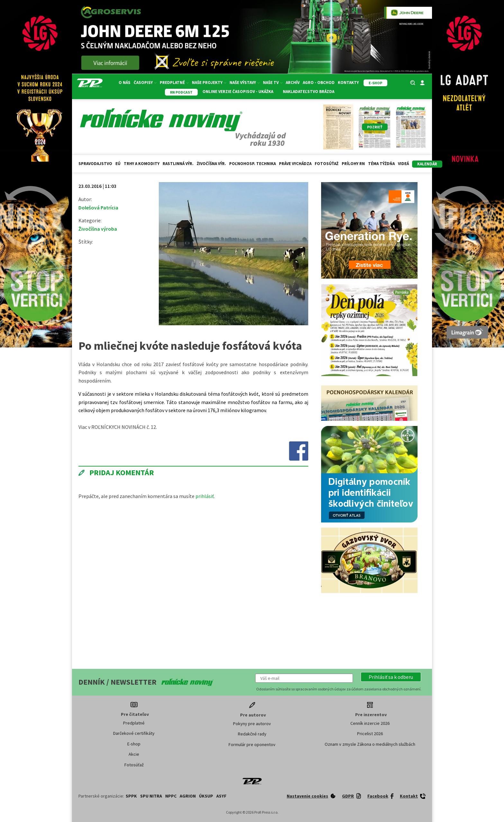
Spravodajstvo (95, 164)
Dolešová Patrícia (98, 208)
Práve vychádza (295, 164)
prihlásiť (205, 496)
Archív (293, 83)
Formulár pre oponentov (252, 744)
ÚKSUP (206, 796)
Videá (403, 164)
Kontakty (348, 83)
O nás (125, 83)
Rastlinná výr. (178, 164)
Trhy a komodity (142, 164)
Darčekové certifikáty (134, 733)
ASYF (221, 796)
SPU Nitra (151, 796)
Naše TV (273, 83)
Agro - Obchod (319, 83)
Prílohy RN (353, 164)
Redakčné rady (252, 734)
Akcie (134, 754)
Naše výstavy (245, 83)
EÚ (118, 164)
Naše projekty (209, 83)
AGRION (188, 796)
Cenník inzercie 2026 (370, 723)
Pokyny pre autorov (252, 724)
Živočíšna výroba (98, 229)
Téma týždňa (381, 164)
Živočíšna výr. (211, 164)
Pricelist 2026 (370, 734)
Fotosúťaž (327, 164)
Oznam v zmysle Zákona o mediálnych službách (370, 744)
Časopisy (145, 83)
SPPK (131, 796)
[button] (391, 677)
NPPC (171, 796)
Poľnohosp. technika (252, 164)
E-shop (134, 744)
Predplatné (174, 83)
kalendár (427, 164)
